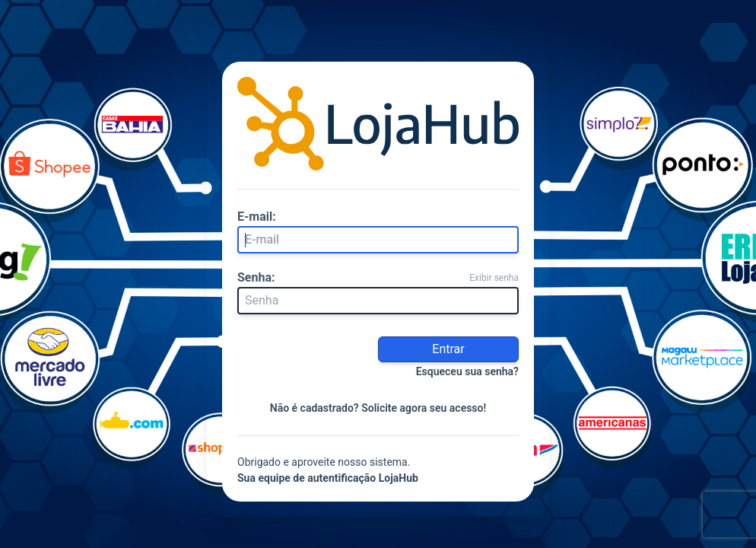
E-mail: (257, 217)
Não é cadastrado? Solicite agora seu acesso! (378, 408)
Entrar (448, 349)
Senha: (256, 277)
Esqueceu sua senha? (467, 371)
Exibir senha (494, 278)
